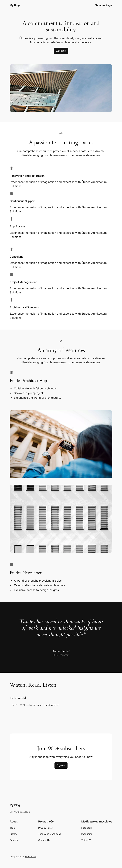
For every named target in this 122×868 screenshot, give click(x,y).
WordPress (31, 856)
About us (61, 51)
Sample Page (104, 5)
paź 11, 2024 (18, 705)
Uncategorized (52, 705)
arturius (37, 705)
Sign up (61, 765)
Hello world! (18, 698)
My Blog (15, 5)
